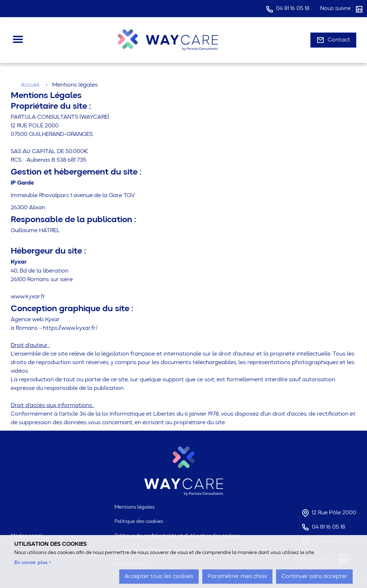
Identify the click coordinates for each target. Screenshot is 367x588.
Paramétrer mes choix (237, 577)
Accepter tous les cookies (159, 577)
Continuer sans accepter (314, 577)
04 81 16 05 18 (293, 9)
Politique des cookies (139, 521)
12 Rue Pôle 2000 (334, 513)
